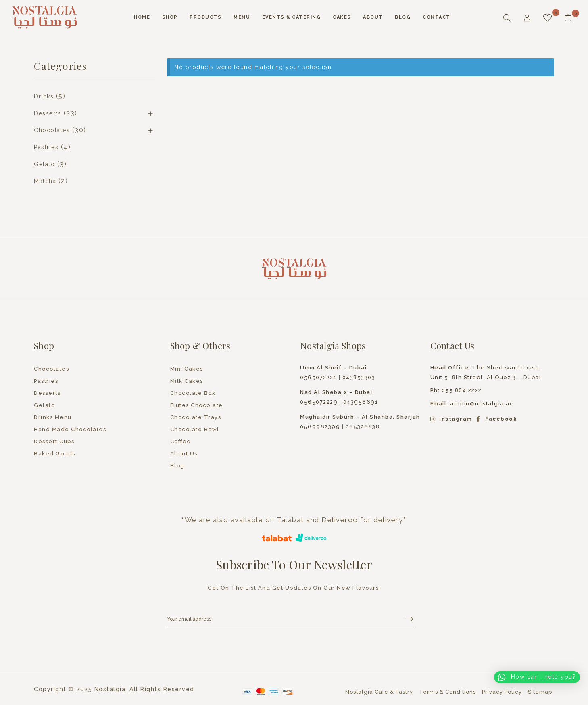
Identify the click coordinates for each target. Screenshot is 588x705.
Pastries (46, 147)
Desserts (48, 113)
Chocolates (52, 130)
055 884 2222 (456, 390)
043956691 (361, 402)
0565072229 (319, 402)
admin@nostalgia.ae (482, 404)
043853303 (359, 377)
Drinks (44, 96)
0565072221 (318, 377)
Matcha (45, 181)
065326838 (363, 427)
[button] (537, 677)
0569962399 (320, 427)
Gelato (44, 164)
